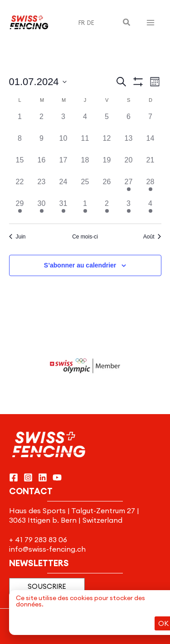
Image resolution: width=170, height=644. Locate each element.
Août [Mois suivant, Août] (152, 237)
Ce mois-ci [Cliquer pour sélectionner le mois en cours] (85, 237)
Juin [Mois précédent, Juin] (17, 237)
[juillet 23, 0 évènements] (42, 187)
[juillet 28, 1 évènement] (151, 187)
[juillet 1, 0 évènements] (20, 122)
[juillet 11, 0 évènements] (85, 144)
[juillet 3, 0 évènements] (63, 122)
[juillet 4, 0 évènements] (85, 122)
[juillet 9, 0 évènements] (42, 144)
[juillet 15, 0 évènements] (20, 166)
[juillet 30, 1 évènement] (42, 209)
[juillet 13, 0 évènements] (129, 144)
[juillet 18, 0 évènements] (85, 166)
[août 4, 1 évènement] (151, 209)
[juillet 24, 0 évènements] (63, 187)
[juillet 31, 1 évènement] (63, 209)
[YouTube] (57, 477)
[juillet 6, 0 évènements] (129, 122)
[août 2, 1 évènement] (107, 209)
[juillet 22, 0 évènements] (20, 187)
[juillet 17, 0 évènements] (63, 166)
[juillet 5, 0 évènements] (107, 122)
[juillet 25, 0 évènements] (85, 187)
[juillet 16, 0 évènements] (42, 166)
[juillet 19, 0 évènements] (107, 166)
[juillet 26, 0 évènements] (107, 187)
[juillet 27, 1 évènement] (129, 187)
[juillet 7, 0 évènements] (151, 122)
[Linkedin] (43, 477)
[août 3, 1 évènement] (129, 209)
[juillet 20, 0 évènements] (129, 166)
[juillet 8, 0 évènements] (20, 144)
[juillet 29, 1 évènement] (20, 209)
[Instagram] (28, 477)
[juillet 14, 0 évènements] (151, 144)
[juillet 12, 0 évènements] (107, 144)
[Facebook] (14, 477)
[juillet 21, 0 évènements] (151, 166)
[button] (127, 23)
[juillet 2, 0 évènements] (42, 122)
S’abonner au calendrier (80, 265)
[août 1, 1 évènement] (85, 209)
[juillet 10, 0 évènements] (63, 144)
